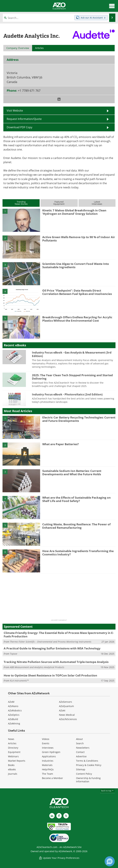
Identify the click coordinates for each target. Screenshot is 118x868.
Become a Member (52, 778)
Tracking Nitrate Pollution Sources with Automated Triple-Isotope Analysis (56, 662)
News (11, 739)
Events (46, 743)
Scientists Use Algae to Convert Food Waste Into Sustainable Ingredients (76, 265)
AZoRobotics (15, 710)
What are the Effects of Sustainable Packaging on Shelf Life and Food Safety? (76, 499)
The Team (47, 774)
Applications (49, 756)
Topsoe (14, 654)
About (79, 739)
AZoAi (62, 710)
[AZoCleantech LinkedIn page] (52, 816)
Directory (13, 748)
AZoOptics (14, 715)
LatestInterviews (97, 203)
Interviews (48, 748)
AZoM (11, 702)
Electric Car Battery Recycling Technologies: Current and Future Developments (79, 419)
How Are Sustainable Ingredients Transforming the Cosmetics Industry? (78, 553)
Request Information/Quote (24, 119)
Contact (80, 752)
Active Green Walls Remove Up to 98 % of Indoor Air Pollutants (79, 239)
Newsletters (83, 748)
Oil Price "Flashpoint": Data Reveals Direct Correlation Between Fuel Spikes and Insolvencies (77, 292)
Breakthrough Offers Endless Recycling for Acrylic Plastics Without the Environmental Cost (77, 319)
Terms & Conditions (87, 761)
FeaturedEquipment (59, 203)
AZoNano (13, 706)
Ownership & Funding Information (88, 780)
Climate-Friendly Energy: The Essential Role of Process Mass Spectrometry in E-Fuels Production (59, 634)
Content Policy (84, 774)
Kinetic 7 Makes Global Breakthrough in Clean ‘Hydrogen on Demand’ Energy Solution (74, 212)
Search (80, 743)
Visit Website (15, 111)
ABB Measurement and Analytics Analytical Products (37, 667)
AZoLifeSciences (68, 719)
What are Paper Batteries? (61, 444)
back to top (107, 791)
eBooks (12, 769)
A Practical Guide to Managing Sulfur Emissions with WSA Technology (52, 648)
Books (11, 765)
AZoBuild (13, 719)
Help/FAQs (48, 769)
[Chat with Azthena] (110, 861)
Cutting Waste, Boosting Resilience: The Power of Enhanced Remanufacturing (76, 526)
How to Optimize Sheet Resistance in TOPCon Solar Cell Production (50, 675)
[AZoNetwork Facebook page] (59, 816)
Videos (46, 739)
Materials (47, 765)
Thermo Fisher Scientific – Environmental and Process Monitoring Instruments (51, 642)
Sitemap (81, 769)
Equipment (14, 752)
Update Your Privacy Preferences (59, 858)
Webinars (13, 756)
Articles (12, 743)
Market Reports (17, 761)
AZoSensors (66, 702)
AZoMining (14, 723)
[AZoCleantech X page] (66, 816)
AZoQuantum (66, 706)
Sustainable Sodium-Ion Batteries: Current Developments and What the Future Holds (72, 472)
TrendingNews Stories (21, 203)
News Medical (67, 715)
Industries (48, 761)
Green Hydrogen (51, 752)
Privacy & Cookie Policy (89, 765)
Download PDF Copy (19, 127)
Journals (13, 774)
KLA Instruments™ (19, 681)
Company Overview (18, 48)
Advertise (81, 756)
